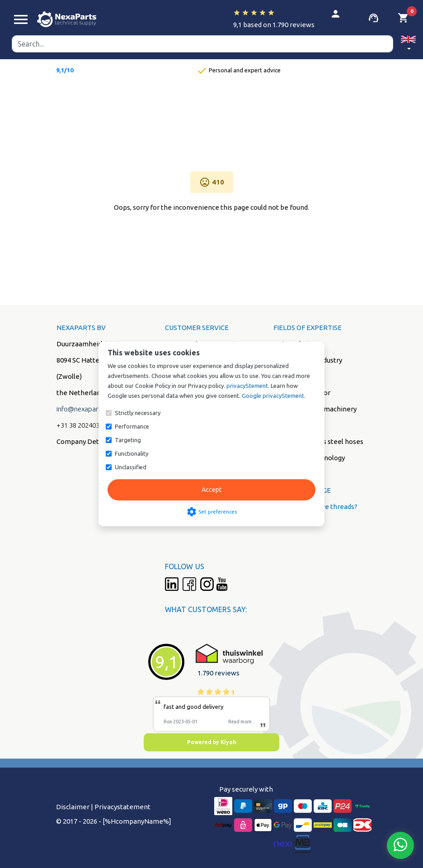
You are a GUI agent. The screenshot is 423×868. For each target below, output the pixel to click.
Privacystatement (122, 807)
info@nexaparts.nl (84, 409)
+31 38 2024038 (80, 425)
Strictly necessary (138, 413)
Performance (132, 426)
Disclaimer (73, 807)
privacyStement (247, 386)
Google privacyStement (273, 396)
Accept (211, 490)
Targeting (128, 440)
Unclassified (131, 467)
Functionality (132, 453)
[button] (408, 44)
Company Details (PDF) (92, 441)
